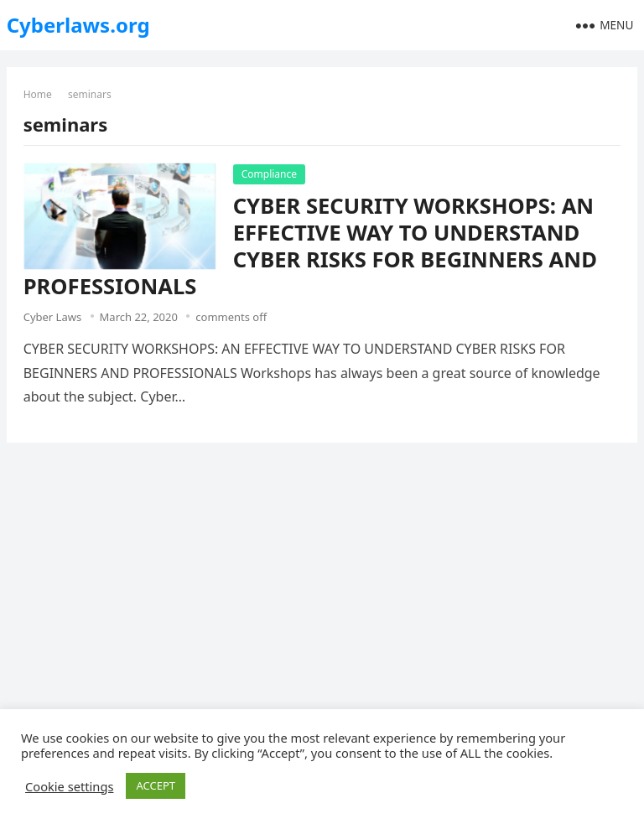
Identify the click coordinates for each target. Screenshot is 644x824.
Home (38, 94)
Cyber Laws (52, 317)
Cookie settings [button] (69, 786)
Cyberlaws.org (78, 25)
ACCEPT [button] (156, 785)
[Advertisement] (322, 581)
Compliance (269, 174)
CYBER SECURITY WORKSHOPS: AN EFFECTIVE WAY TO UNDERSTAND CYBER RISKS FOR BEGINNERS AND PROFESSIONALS (310, 246)
